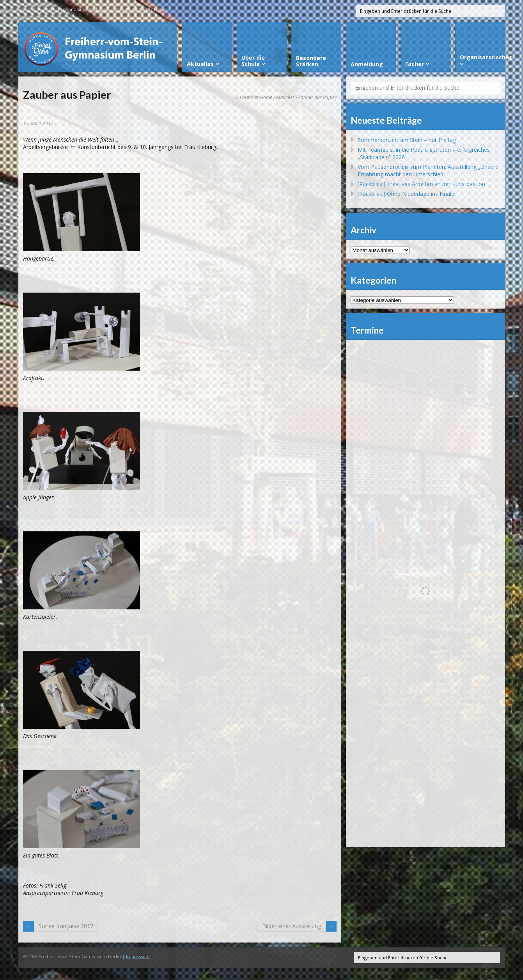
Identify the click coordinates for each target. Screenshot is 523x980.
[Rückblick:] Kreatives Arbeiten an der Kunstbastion (421, 184)
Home (266, 97)
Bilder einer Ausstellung (292, 926)
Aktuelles (285, 97)
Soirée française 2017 (66, 926)
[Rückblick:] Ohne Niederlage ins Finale (406, 194)
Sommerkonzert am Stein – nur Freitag (407, 140)
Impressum (138, 956)
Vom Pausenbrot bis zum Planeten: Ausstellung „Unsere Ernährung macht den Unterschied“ (428, 170)
